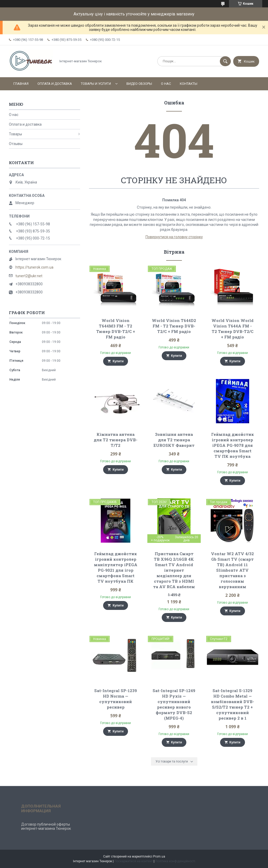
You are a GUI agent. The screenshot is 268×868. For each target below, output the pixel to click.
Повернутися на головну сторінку (174, 237)
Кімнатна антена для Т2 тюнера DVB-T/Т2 (116, 440)
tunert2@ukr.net (29, 276)
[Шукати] (225, 61)
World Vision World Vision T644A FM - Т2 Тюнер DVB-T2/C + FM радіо (233, 329)
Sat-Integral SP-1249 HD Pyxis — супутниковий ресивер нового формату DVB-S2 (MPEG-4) (174, 704)
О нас (166, 84)
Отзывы (16, 144)
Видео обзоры (139, 84)
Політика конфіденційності (175, 861)
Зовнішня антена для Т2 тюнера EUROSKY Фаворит (174, 440)
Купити (118, 361)
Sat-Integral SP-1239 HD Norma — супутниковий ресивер (116, 699)
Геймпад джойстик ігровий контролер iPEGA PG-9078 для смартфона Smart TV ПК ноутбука (233, 445)
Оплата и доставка (55, 84)
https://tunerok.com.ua (34, 267)
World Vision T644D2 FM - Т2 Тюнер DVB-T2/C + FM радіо (174, 326)
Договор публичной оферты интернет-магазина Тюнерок (46, 826)
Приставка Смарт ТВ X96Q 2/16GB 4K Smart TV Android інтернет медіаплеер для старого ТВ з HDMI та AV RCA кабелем (174, 570)
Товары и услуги (96, 84)
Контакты (189, 84)
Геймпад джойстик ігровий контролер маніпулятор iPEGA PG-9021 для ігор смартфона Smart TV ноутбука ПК (116, 567)
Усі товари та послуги (172, 761)
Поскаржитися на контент (134, 861)
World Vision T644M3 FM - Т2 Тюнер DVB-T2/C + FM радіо (116, 329)
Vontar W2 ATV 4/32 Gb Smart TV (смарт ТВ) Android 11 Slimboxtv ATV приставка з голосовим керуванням (232, 570)
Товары (15, 134)
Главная (21, 84)
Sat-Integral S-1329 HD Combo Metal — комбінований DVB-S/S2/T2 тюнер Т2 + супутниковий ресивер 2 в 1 (233, 704)
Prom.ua (159, 856)
